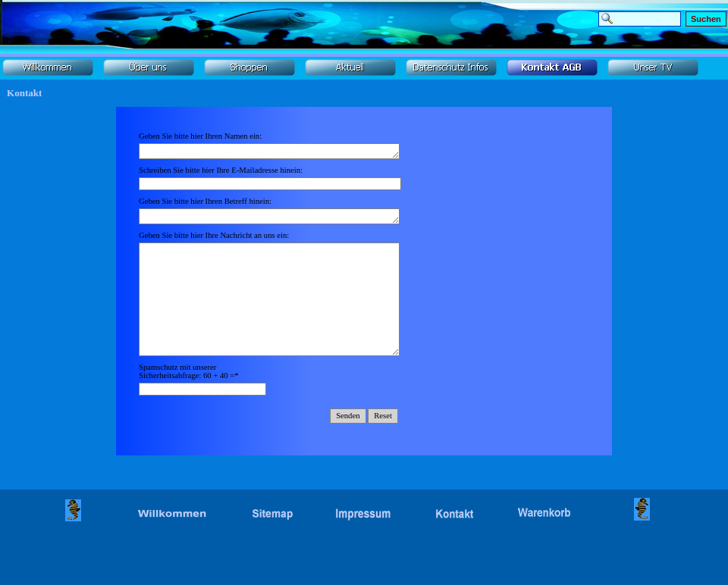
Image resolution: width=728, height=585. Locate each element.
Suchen (706, 19)
